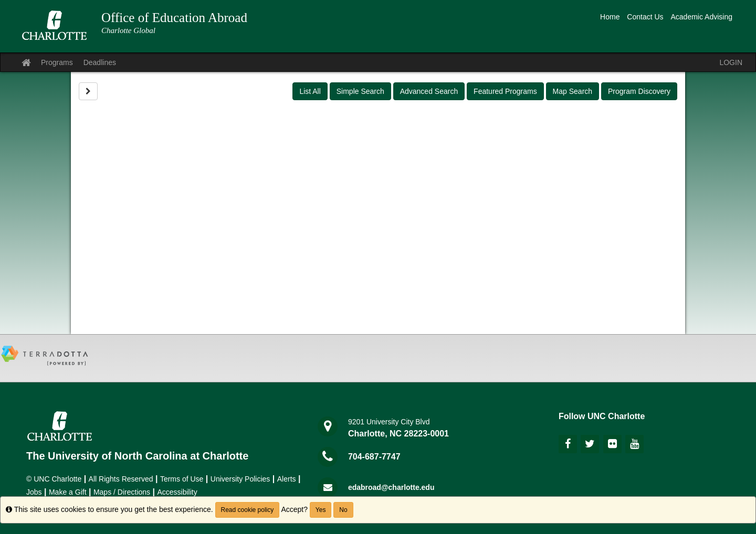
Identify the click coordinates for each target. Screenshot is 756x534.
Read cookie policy (248, 510)
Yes (321, 510)
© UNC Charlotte (54, 479)
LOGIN (731, 62)
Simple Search (360, 91)
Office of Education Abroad (174, 18)
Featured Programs (505, 91)
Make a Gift (68, 492)
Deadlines (100, 62)
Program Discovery (639, 91)
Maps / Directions (122, 492)
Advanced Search (429, 91)
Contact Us (645, 17)
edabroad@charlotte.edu (391, 487)
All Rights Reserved (121, 479)
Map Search (573, 91)
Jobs (34, 492)
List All (310, 91)
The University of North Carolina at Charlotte (137, 456)
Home (610, 17)
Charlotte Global (128, 30)
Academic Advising (701, 17)
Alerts (287, 479)
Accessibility (177, 492)
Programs (57, 62)
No (343, 510)
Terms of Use (182, 479)
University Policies (240, 479)
